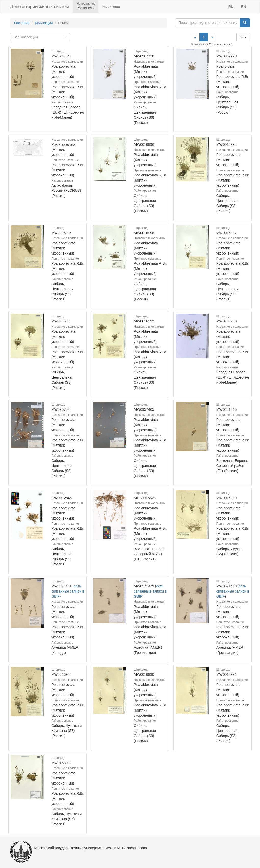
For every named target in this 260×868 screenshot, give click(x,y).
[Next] (212, 37)
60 (243, 37)
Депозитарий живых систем (40, 7)
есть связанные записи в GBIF (68, 591)
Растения (22, 23)
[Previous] (195, 37)
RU (231, 7)
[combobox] (40, 37)
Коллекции (111, 7)
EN (244, 7)
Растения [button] (86, 8)
